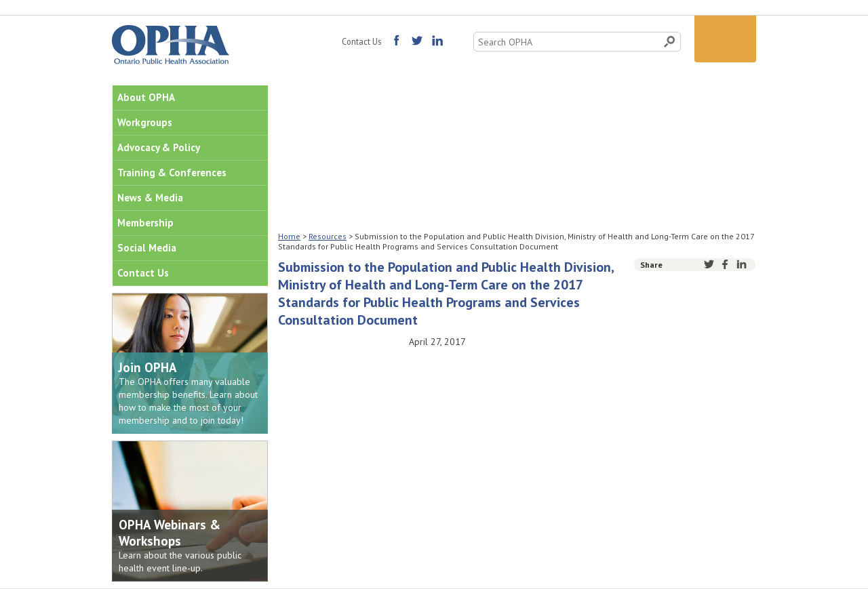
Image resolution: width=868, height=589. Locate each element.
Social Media (147, 248)
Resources (328, 236)
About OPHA (146, 97)
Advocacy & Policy (159, 147)
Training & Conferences (172, 172)
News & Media (150, 198)
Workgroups (145, 122)
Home (289, 236)
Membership (145, 223)
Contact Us (361, 41)
